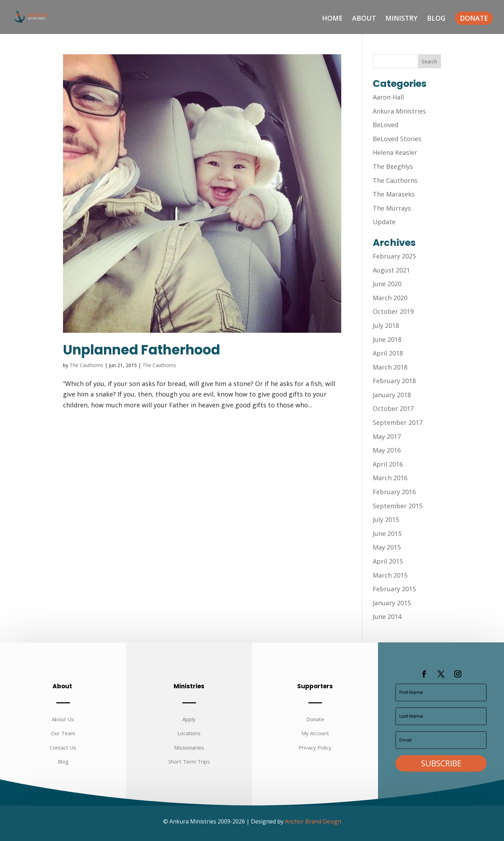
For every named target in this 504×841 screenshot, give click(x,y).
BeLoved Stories (397, 139)
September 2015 (398, 506)
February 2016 (394, 492)
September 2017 (398, 422)
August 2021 (391, 270)
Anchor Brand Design (313, 821)
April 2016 (388, 464)
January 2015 (392, 603)
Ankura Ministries (399, 111)
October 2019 (393, 311)
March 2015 (390, 575)
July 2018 (386, 325)
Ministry (401, 19)
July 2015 (386, 519)
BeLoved (386, 125)
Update (384, 222)
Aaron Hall (388, 97)
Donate (474, 18)
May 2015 (387, 547)
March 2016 (390, 478)
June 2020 (387, 284)
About (364, 19)
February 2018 (394, 381)
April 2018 (388, 353)
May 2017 (387, 436)
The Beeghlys (393, 166)
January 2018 (392, 395)
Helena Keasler (395, 152)
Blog (436, 19)
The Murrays (392, 208)
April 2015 (388, 561)
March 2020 (390, 298)
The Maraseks (394, 194)
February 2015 (394, 589)
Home (332, 19)
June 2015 (387, 533)
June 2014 (387, 616)
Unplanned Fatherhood (142, 350)
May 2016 (387, 450)
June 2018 (387, 339)
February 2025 (394, 256)
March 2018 (390, 367)
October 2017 (393, 408)
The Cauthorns (86, 365)
